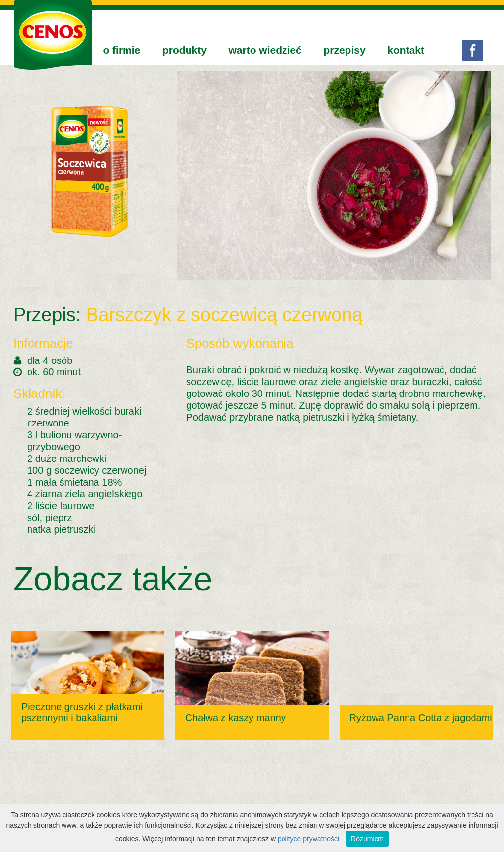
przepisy (344, 50)
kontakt (406, 50)
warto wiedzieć (265, 50)
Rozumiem (367, 839)
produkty (185, 50)
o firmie (122, 50)
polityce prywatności (308, 839)
